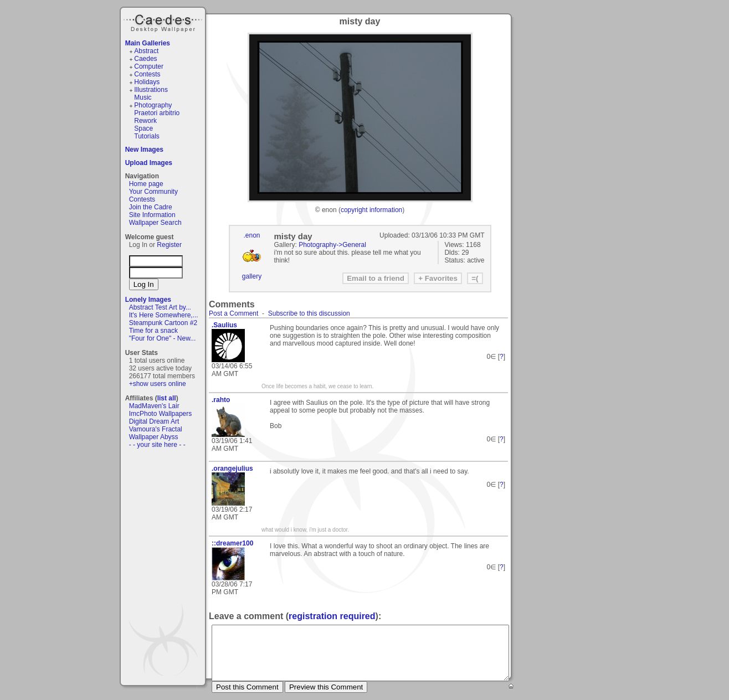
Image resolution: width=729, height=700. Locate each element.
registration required (332, 616)
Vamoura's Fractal (156, 429)
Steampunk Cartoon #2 (163, 323)
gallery (252, 276)
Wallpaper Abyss (154, 437)
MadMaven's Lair (154, 406)
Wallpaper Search (155, 223)
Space (143, 128)
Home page (146, 184)
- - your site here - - (157, 445)
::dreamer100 (232, 543)
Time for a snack (153, 331)
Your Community (153, 192)
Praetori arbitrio (157, 113)
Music (143, 97)
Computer (149, 66)
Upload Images (149, 163)
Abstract (146, 51)
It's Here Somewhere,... (164, 315)
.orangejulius (232, 469)
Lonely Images (148, 300)
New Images (144, 150)
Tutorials (147, 136)
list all (167, 398)
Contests (147, 74)
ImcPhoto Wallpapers (161, 414)
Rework (145, 121)
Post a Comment (233, 313)
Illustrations (151, 90)
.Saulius (224, 325)
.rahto (221, 400)
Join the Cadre (151, 207)
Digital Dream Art (154, 421)
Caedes (164, 22)
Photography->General (332, 245)
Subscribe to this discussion (309, 313)
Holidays (147, 82)
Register (169, 245)
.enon (251, 235)
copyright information (371, 210)
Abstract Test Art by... (160, 307)
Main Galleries (148, 43)
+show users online (158, 384)
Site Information (152, 215)
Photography (153, 105)
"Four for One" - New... (163, 338)
